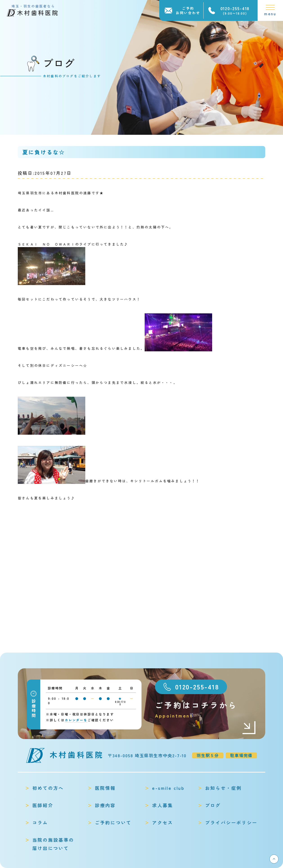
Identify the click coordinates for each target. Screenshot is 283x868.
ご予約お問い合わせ (188, 10)
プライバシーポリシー (231, 823)
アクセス (163, 823)
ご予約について (113, 823)
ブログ (213, 805)
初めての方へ (48, 788)
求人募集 (163, 805)
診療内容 (105, 805)
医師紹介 (43, 805)
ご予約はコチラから (206, 710)
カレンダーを (76, 720)
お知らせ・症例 (223, 788)
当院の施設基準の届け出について (53, 844)
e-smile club (168, 788)
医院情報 (105, 788)
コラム (40, 823)
